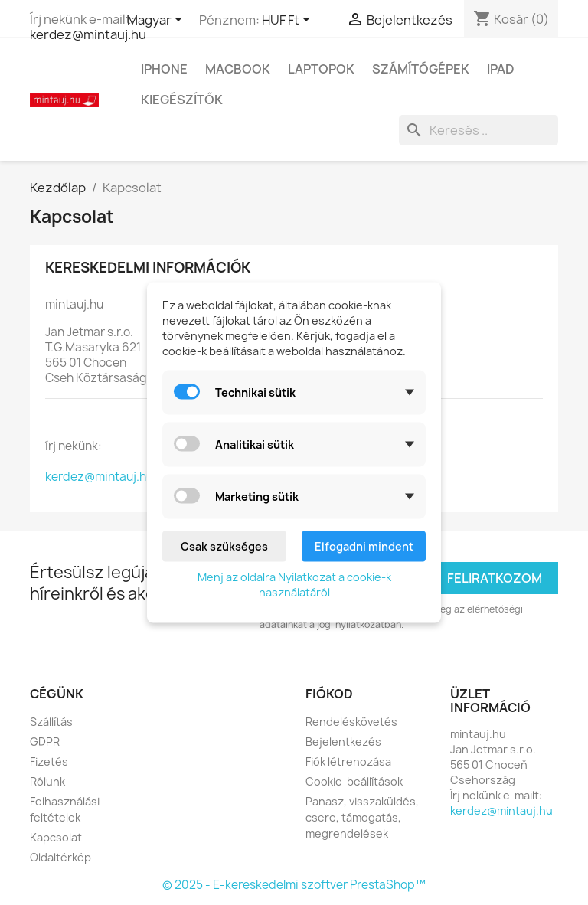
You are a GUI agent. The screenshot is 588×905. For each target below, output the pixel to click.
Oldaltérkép (60, 857)
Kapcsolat (56, 837)
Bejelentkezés (343, 742)
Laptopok (321, 69)
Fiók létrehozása (348, 761)
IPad (501, 69)
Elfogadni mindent (364, 546)
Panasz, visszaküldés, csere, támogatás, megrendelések (362, 817)
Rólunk (47, 781)
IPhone (164, 69)
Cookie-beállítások (354, 781)
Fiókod (329, 694)
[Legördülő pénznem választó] (289, 21)
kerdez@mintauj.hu (88, 34)
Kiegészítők (182, 100)
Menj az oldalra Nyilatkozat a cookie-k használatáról (294, 585)
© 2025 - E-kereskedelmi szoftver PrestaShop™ (294, 885)
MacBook (238, 69)
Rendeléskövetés (351, 722)
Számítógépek (421, 69)
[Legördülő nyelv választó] (157, 21)
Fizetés (49, 761)
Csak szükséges (224, 546)
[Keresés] (479, 130)
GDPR (45, 742)
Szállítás (51, 722)
